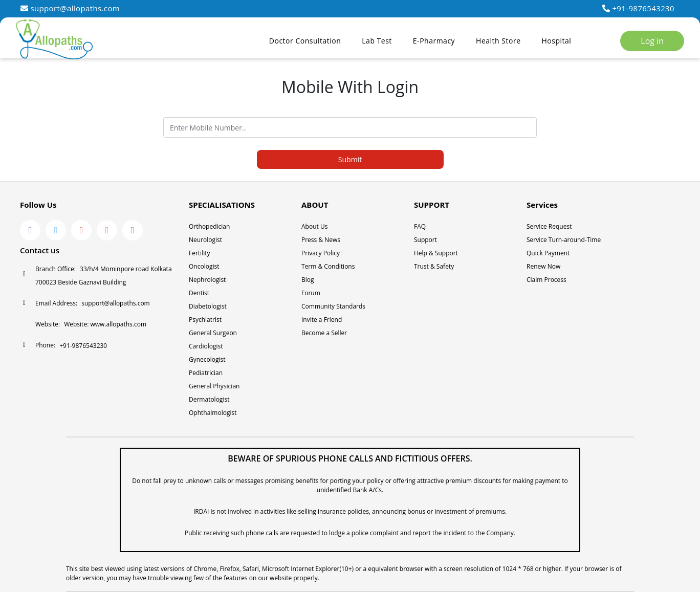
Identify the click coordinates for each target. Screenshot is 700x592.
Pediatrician (206, 373)
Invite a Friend (322, 320)
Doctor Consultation (305, 41)
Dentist (199, 293)
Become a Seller (324, 333)
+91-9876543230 (638, 8)
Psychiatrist (205, 320)
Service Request (549, 226)
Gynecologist (207, 359)
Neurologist (205, 240)
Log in (652, 41)
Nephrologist (207, 280)
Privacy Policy (321, 253)
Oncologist (204, 266)
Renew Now (543, 266)
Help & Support (436, 253)
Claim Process (546, 280)
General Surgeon (213, 333)
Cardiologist (206, 346)
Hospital (557, 41)
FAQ (420, 226)
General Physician (214, 386)
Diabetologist (208, 306)
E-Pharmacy (434, 41)
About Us (314, 226)
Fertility (200, 253)
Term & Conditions (328, 266)
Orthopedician (209, 226)
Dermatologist (209, 399)
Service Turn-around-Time (564, 240)
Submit (350, 159)
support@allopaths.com (70, 8)
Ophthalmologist (213, 413)
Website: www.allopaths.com (105, 324)
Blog (308, 280)
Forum (311, 293)
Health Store (498, 41)
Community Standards (333, 306)
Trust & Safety (434, 266)
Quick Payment (548, 253)
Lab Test (377, 41)
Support (425, 240)
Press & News (321, 240)
